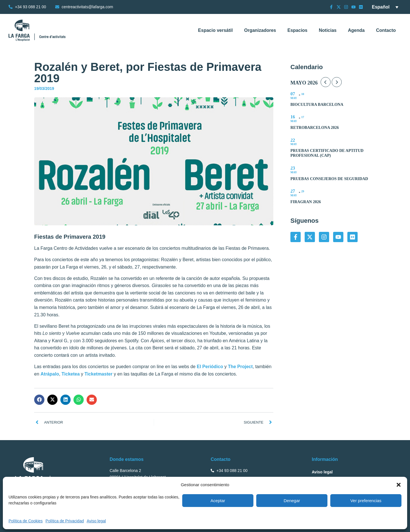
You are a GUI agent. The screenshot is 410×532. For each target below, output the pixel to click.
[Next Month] (337, 82)
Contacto (386, 30)
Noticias (328, 30)
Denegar (292, 501)
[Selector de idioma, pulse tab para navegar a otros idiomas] (385, 7)
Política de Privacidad (65, 521)
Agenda (356, 30)
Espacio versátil (216, 30)
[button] (399, 485)
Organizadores (260, 30)
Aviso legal (96, 521)
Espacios (297, 30)
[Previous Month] (326, 82)
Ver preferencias (366, 501)
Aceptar (218, 501)
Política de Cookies (26, 521)
